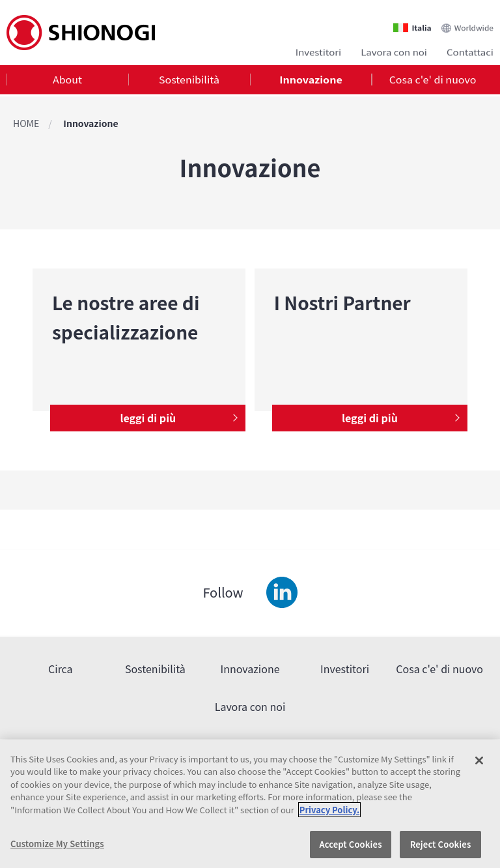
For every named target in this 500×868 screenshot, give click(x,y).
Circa (61, 669)
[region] (250, 804)
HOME (26, 123)
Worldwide (474, 24)
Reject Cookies (441, 844)
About (67, 81)
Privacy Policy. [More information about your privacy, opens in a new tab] (329, 810)
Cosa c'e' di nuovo (433, 81)
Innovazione (311, 81)
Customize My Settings (57, 844)
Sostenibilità (189, 81)
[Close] (479, 760)
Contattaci (470, 51)
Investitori (318, 51)
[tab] (67, 81)
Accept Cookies (350, 844)
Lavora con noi (394, 51)
